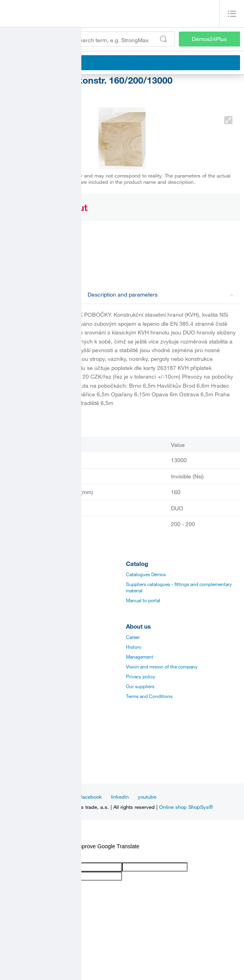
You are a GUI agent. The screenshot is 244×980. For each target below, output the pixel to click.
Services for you (21, 696)
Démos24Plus (209, 39)
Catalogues (16, 637)
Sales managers (21, 752)
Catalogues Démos (146, 574)
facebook (91, 797)
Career (133, 637)
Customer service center (29, 762)
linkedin (120, 797)
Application (16, 676)
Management (140, 657)
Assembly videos (22, 666)
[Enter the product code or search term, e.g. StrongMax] (89, 39)
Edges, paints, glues (25, 594)
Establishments (20, 743)
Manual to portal (143, 600)
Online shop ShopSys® (186, 807)
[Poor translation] (29, 856)
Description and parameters (161, 294)
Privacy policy (141, 676)
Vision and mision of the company (162, 666)
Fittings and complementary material (42, 574)
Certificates (16, 657)
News (32, 797)
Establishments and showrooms (38, 706)
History (134, 647)
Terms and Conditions (149, 696)
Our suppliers (140, 686)
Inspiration (60, 797)
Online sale (16, 686)
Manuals (13, 647)
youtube (147, 797)
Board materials (20, 584)
